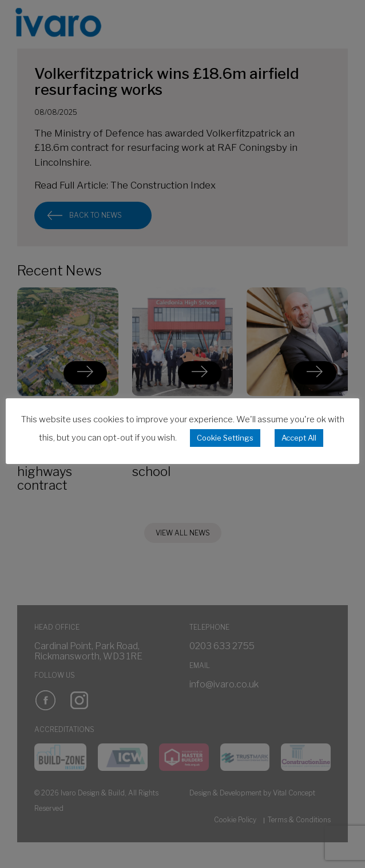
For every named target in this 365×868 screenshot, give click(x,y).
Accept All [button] (299, 438)
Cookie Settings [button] (225, 438)
